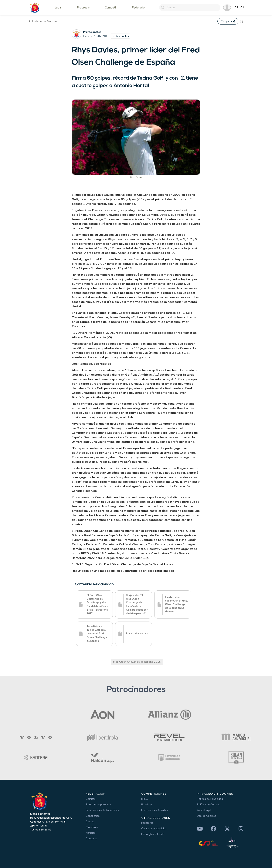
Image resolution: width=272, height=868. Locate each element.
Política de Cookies (209, 804)
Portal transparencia (98, 804)
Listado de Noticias (43, 21)
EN (242, 8)
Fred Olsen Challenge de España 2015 (137, 662)
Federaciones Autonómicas (102, 810)
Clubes (90, 821)
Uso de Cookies (206, 816)
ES (237, 8)
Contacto (91, 838)
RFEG (144, 799)
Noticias (91, 833)
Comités (91, 799)
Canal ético (93, 816)
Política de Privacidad (210, 799)
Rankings (147, 804)
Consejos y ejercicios (154, 828)
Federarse (147, 823)
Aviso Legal (204, 810)
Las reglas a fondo (153, 834)
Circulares (92, 827)
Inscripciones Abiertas (155, 810)
